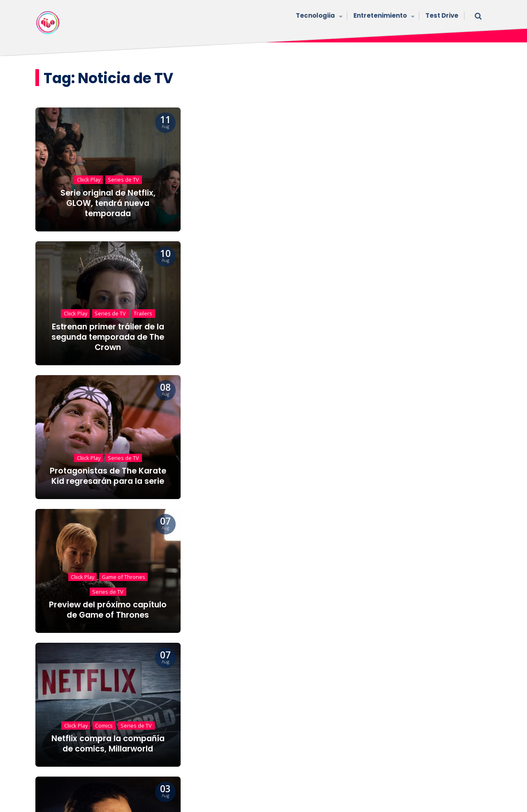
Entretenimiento (383, 16)
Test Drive (442, 15)
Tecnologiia (318, 16)
